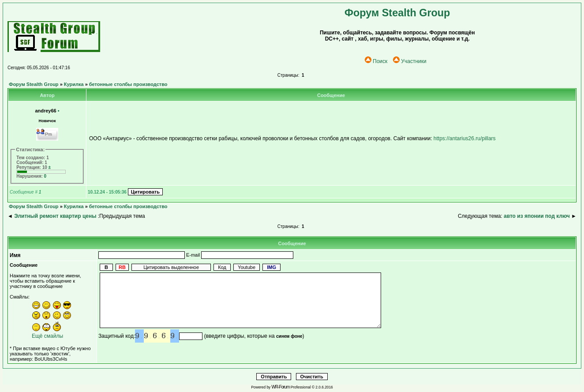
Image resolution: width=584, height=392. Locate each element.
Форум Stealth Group (34, 84)
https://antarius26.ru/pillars (465, 138)
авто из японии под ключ (537, 216)
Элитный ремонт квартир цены (55, 216)
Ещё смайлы (47, 336)
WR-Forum (281, 387)
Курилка (74, 84)
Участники (410, 61)
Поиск (376, 61)
